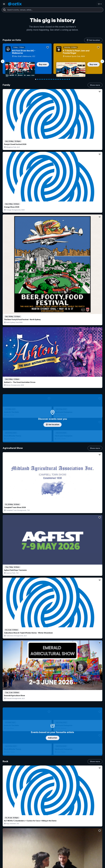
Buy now (43, 64)
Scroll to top (53, 775)
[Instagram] (6, 859)
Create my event (40, 815)
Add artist (53, 233)
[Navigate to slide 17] (64, 79)
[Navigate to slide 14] (59, 79)
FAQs (73, 810)
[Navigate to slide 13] (57, 79)
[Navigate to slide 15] (61, 79)
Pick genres (53, 523)
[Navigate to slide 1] (36, 79)
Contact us (75, 813)
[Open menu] (4, 4)
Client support (39, 822)
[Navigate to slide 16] (62, 79)
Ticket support (10, 824)
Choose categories (53, 411)
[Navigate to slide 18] (66, 79)
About (73, 806)
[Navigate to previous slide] (3, 61)
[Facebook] (22, 859)
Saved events (10, 815)
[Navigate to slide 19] (68, 79)
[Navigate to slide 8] (48, 79)
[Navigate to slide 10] (52, 79)
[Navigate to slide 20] (69, 79)
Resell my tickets (11, 827)
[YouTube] (11, 859)
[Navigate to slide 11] (53, 79)
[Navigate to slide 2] (37, 79)
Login (37, 807)
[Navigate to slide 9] (50, 79)
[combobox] (52, 10)
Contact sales (50, 807)
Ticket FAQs (9, 821)
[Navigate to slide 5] (43, 79)
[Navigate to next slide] (102, 61)
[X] (27, 859)
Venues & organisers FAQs (44, 819)
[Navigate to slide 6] (45, 79)
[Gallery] (52, 61)
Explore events (10, 811)
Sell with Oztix (40, 811)
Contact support (13, 807)
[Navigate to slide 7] (46, 79)
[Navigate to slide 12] (55, 79)
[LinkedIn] (16, 859)
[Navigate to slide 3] (39, 79)
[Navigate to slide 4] (41, 79)
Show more (95, 85)
